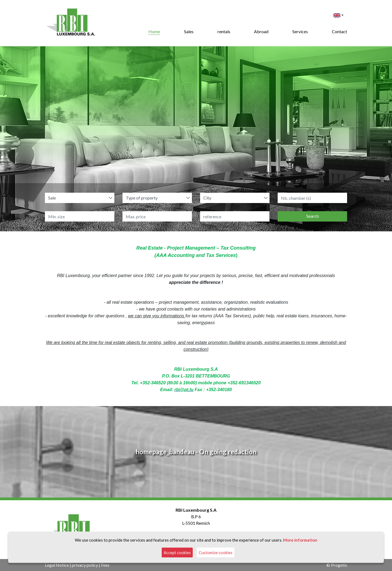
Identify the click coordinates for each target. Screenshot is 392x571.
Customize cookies (216, 552)
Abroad (261, 31)
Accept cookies (177, 552)
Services (300, 31)
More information (300, 540)
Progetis (339, 565)
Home (154, 31)
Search (313, 216)
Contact (339, 31)
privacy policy (85, 565)
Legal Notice (57, 565)
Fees (105, 565)
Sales (189, 31)
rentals (224, 31)
